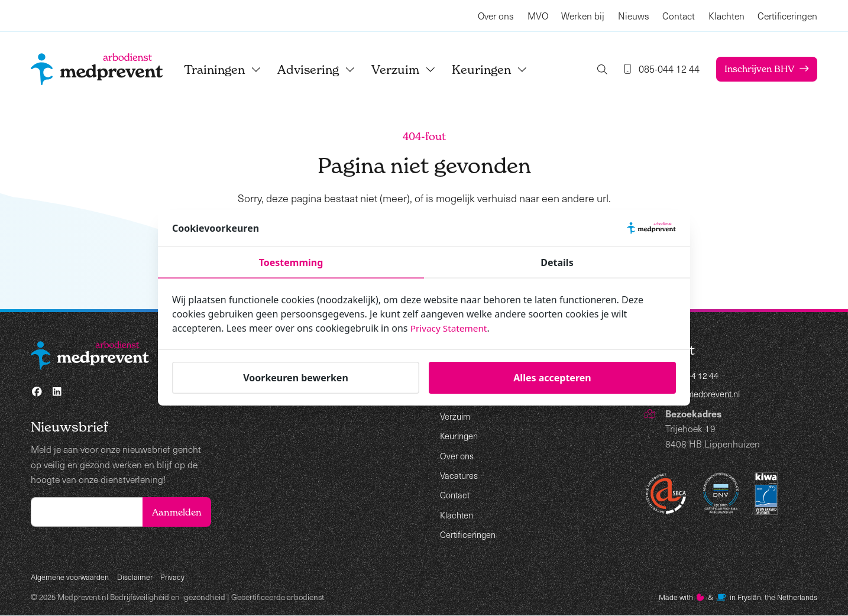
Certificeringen (787, 16)
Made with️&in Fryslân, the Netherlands (732, 597)
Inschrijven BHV (757, 69)
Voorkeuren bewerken (296, 378)
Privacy (179, 576)
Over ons (496, 16)
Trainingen (233, 69)
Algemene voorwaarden (72, 576)
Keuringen (500, 69)
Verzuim (414, 69)
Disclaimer (140, 576)
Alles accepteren (552, 378)
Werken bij (583, 16)
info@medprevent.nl (706, 396)
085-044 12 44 (696, 376)
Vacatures (460, 475)
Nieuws (634, 16)
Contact (679, 16)
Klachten (726, 16)
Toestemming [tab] (291, 262)
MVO (538, 16)
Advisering (327, 69)
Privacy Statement (451, 328)
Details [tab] (557, 262)
